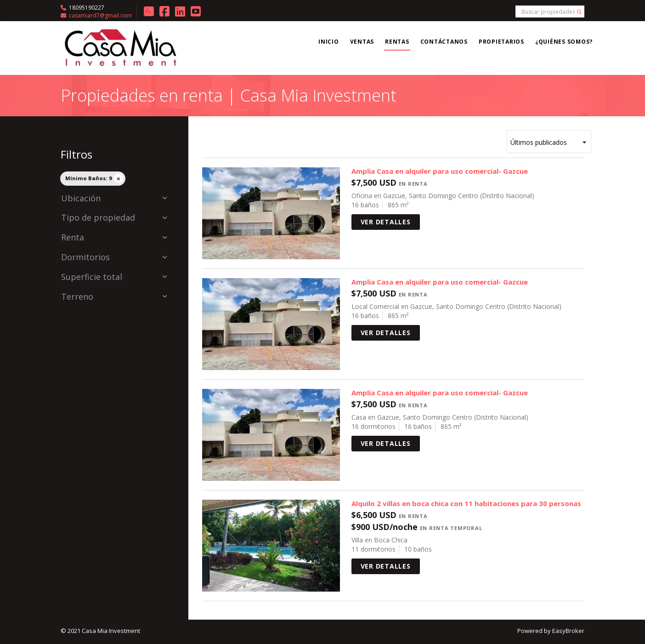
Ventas (362, 42)
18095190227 (87, 8)
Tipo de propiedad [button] (114, 218)
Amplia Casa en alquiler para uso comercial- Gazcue (440, 171)
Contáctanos (444, 42)
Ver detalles (386, 222)
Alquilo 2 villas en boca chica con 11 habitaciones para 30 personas (466, 503)
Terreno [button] (114, 297)
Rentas (397, 42)
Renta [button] (114, 238)
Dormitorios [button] (114, 257)
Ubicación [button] (114, 199)
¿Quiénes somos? (564, 42)
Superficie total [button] (114, 277)
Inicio (329, 42)
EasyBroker (568, 631)
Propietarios (501, 42)
